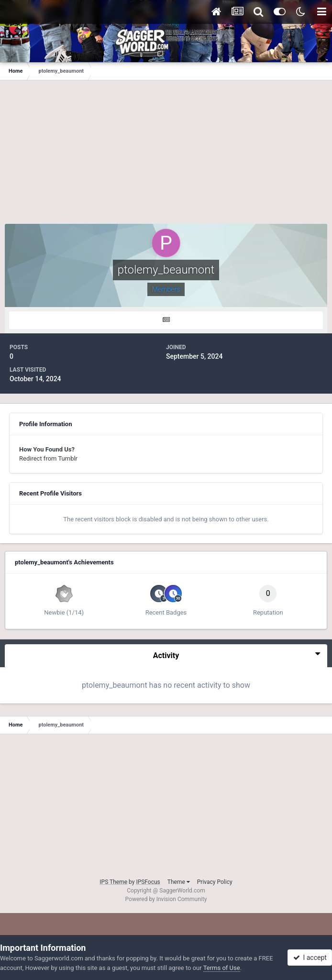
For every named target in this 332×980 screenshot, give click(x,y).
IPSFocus (148, 882)
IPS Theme (113, 882)
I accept (310, 958)
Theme (179, 882)
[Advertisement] (166, 157)
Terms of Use (222, 968)
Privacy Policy (215, 882)
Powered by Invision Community (166, 899)
